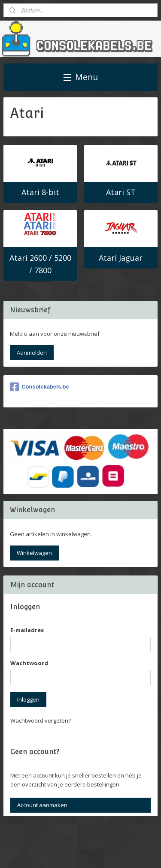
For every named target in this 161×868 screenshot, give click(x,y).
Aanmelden (32, 353)
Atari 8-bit (40, 193)
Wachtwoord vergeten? (41, 720)
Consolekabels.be (39, 387)
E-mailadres (27, 630)
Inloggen (28, 699)
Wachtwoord (29, 663)
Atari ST (121, 193)
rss (116, 838)
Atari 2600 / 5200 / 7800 (40, 264)
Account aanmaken (42, 805)
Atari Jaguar (121, 258)
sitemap (98, 838)
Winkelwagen (34, 553)
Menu (81, 77)
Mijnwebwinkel (108, 852)
